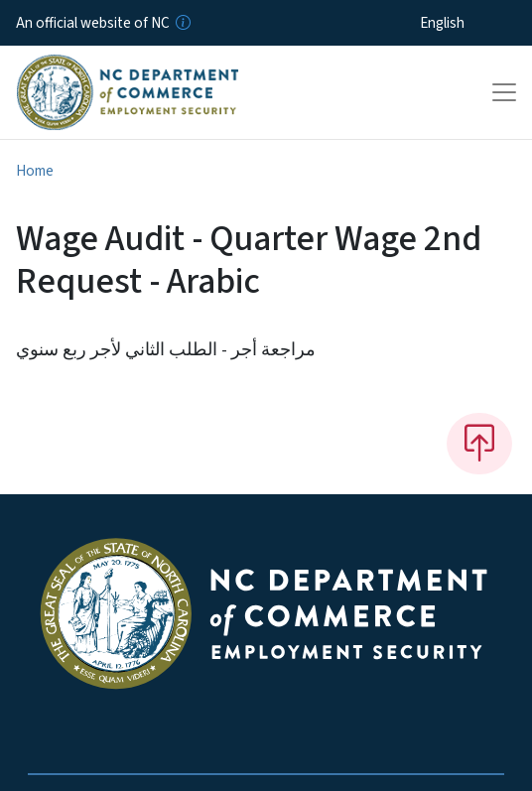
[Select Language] (473, 23)
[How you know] (182, 23)
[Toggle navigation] (504, 92)
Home (35, 171)
